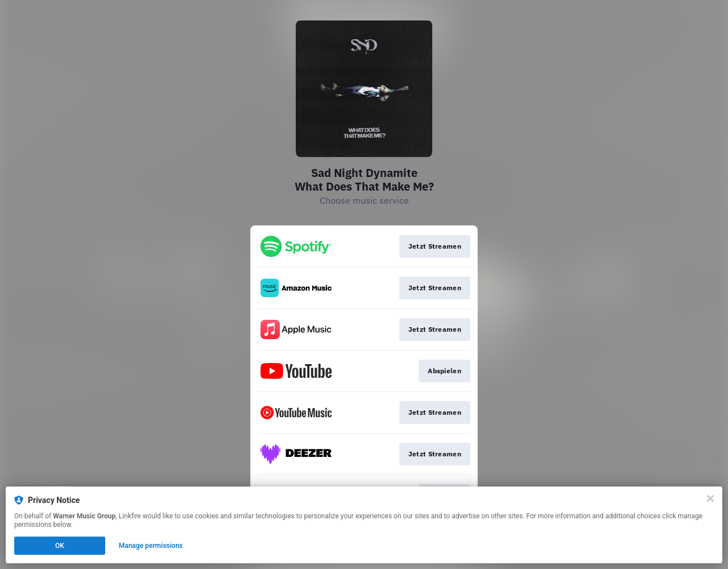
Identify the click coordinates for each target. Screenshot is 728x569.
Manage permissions (151, 546)
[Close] (710, 498)
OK (60, 546)
